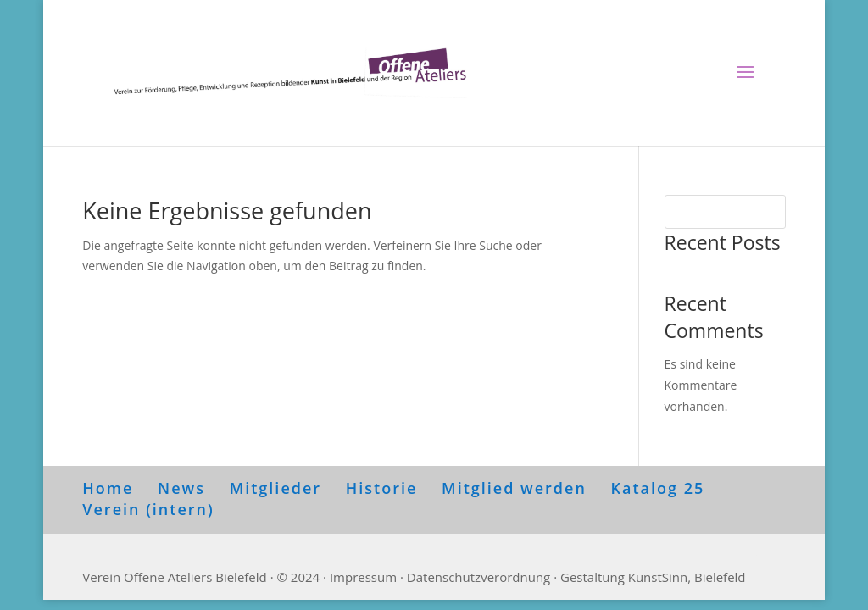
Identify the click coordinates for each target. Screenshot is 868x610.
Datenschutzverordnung (479, 577)
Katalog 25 (658, 488)
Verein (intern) (148, 509)
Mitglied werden (514, 488)
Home (108, 488)
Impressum (363, 577)
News (181, 488)
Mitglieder (275, 488)
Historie (382, 488)
